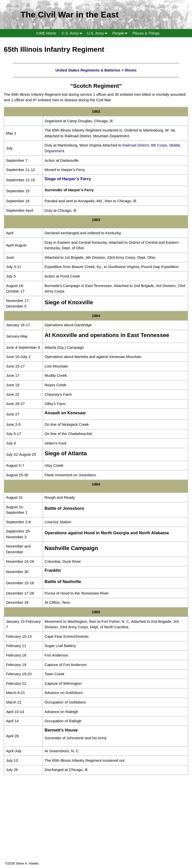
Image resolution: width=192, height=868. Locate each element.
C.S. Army (73, 33)
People (121, 33)
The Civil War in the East (70, 14)
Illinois (131, 70)
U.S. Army (98, 33)
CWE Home (46, 33)
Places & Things (146, 33)
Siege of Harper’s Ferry (68, 179)
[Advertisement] (96, 826)
